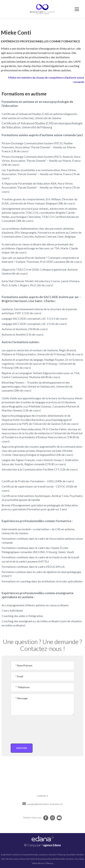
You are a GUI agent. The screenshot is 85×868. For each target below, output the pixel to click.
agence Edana (52, 845)
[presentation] (32, 729)
